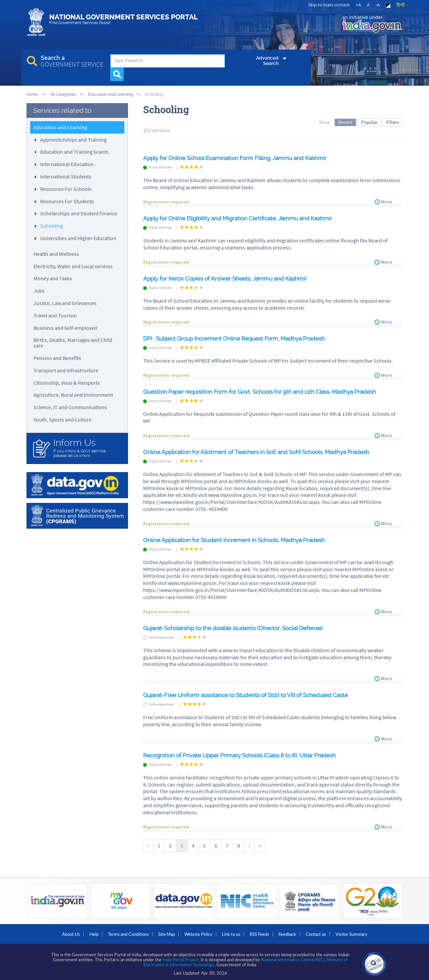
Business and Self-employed (65, 327)
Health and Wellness (56, 253)
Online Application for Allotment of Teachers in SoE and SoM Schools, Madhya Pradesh (265, 451)
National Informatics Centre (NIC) (293, 957)
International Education (67, 164)
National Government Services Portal (148, 23)
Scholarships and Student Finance (79, 213)
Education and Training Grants (74, 152)
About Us (48, 932)
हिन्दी (401, 5)
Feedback (300, 932)
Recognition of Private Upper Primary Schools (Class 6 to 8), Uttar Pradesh (247, 755)
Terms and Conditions (116, 932)
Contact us (333, 932)
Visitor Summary (374, 932)
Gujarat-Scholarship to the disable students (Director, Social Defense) (240, 628)
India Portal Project (181, 957)
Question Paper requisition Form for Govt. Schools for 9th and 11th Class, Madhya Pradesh (269, 392)
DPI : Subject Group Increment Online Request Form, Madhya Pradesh (241, 338)
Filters (392, 122)
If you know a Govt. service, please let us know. (87, 448)
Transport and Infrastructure (66, 370)
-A (378, 5)
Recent (345, 122)
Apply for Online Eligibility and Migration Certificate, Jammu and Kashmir (244, 218)
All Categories (63, 94)
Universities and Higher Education (78, 238)
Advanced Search (257, 71)
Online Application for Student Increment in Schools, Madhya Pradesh (240, 540)
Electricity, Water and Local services (73, 266)
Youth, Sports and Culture (63, 419)
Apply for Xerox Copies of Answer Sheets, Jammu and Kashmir (231, 278)
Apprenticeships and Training (73, 139)
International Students (66, 176)
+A (358, 5)
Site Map (159, 932)
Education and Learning (110, 94)
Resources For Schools (66, 189)
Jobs (39, 291)
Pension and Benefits (57, 358)
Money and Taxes (53, 278)
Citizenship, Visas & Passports (67, 382)
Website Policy (196, 932)
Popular (369, 122)
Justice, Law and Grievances (65, 303)
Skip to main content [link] (329, 5)
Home (32, 94)
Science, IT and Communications (70, 407)
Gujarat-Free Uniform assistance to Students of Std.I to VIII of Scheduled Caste (253, 695)
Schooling (52, 226)
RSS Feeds (267, 932)
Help (76, 932)
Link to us (233, 932)
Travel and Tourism (55, 315)
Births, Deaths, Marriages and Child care (73, 343)
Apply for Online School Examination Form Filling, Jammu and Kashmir (241, 158)
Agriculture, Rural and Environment (73, 395)
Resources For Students (67, 201)
